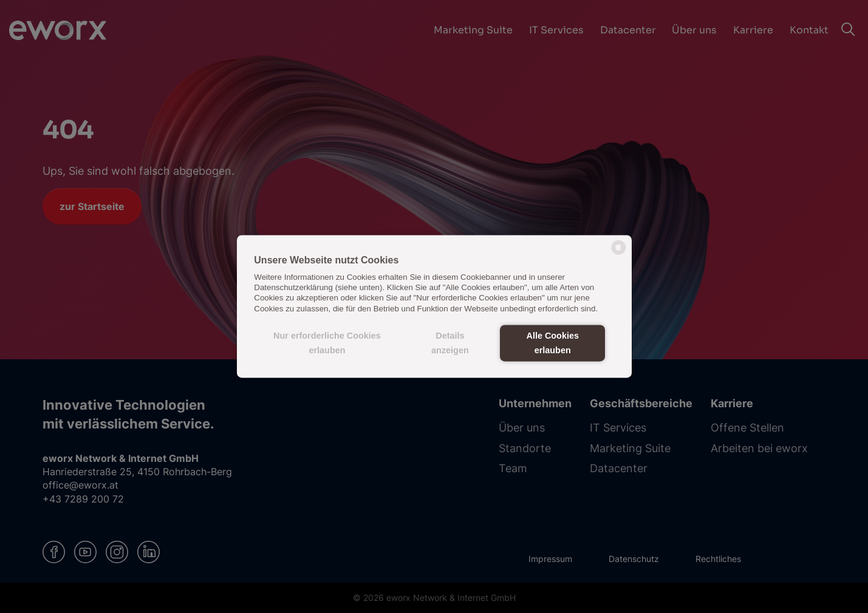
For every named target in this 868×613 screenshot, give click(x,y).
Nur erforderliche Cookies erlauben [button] (327, 343)
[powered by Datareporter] (619, 254)
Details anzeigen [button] (450, 343)
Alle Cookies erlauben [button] (553, 343)
